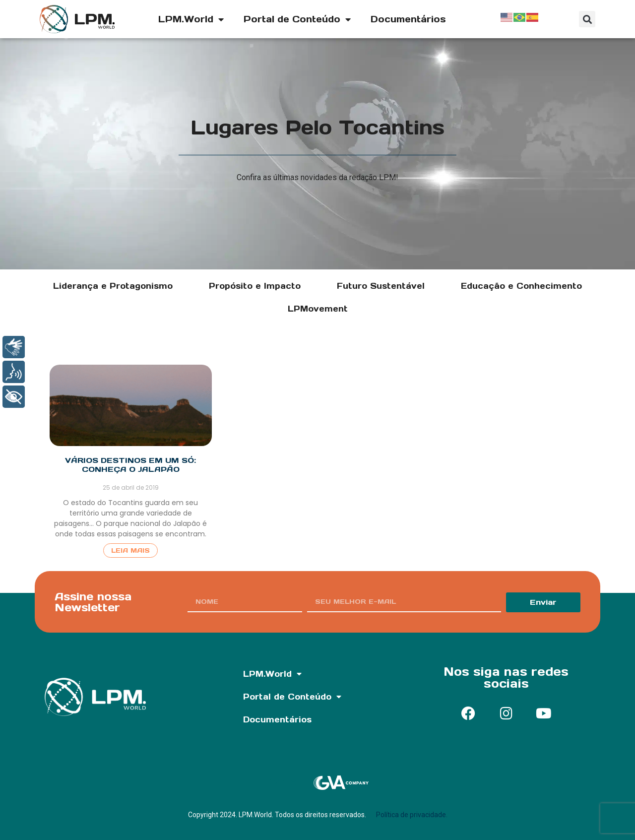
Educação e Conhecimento (521, 286)
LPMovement (318, 309)
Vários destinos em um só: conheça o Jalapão (130, 465)
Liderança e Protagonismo (113, 286)
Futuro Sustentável (381, 286)
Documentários (408, 19)
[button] (587, 19)
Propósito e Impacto (255, 286)
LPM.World (191, 19)
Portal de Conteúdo (297, 19)
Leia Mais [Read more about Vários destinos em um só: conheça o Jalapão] (130, 550)
